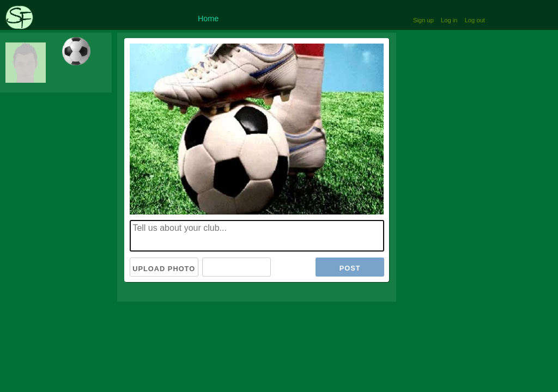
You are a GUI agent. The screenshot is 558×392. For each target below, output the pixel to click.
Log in (449, 20)
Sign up (423, 20)
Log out (475, 20)
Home (208, 19)
